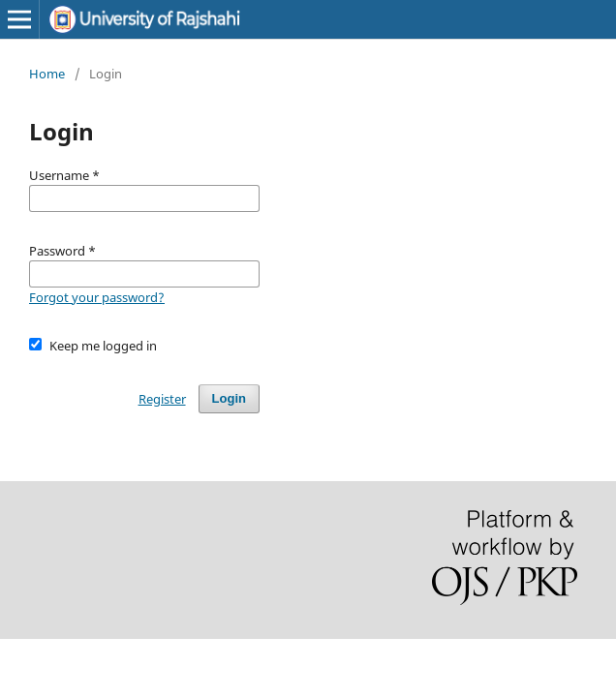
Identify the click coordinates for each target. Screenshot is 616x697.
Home (47, 74)
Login (229, 398)
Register (162, 399)
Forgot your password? (97, 297)
